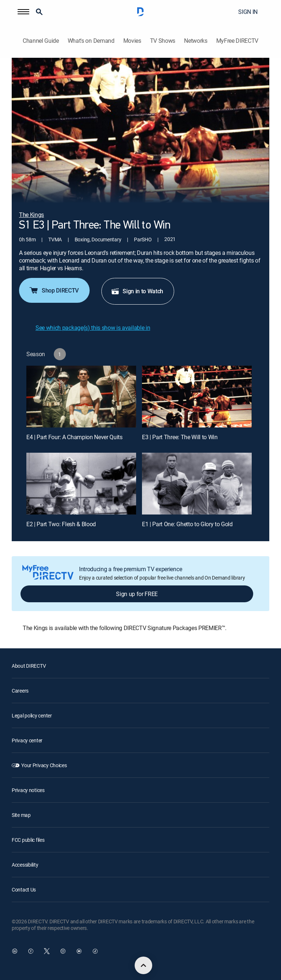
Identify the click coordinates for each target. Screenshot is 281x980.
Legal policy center (32, 715)
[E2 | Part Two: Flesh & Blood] (81, 484)
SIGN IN (248, 12)
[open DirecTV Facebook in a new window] (31, 951)
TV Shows (163, 41)
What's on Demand (91, 41)
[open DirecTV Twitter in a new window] (47, 951)
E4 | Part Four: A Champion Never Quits (74, 437)
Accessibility (25, 865)
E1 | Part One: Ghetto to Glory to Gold (187, 524)
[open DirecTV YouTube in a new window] (79, 951)
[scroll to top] (143, 965)
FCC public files (28, 840)
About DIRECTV (29, 666)
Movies (132, 41)
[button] (23, 12)
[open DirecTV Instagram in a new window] (63, 951)
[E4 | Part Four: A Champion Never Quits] (81, 397)
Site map (21, 815)
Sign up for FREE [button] (137, 594)
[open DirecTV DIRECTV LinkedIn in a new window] (15, 951)
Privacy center (27, 740)
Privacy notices (28, 790)
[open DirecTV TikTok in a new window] (95, 951)
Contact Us (24, 889)
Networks (196, 41)
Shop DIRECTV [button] (54, 290)
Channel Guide (41, 41)
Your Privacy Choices (44, 765)
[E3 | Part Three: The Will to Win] (197, 397)
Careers (20, 691)
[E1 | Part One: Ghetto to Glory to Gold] (197, 484)
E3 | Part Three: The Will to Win (180, 437)
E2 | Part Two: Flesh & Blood (61, 524)
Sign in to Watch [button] (137, 291)
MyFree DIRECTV (237, 41)
